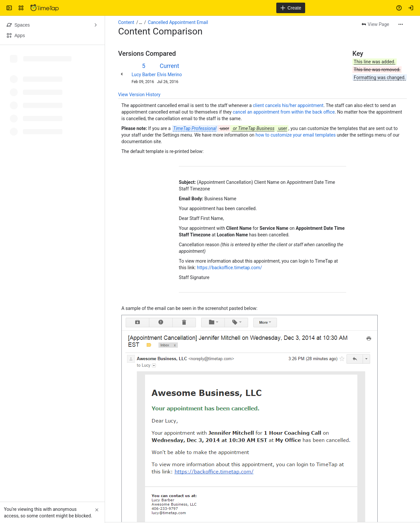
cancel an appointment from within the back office (284, 112)
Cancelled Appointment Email (178, 22)
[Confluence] (45, 8)
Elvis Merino (170, 75)
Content (126, 22)
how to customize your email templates (296, 135)
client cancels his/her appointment (288, 105)
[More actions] (401, 24)
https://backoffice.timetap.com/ (229, 268)
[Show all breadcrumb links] (140, 22)
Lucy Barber (144, 75)
